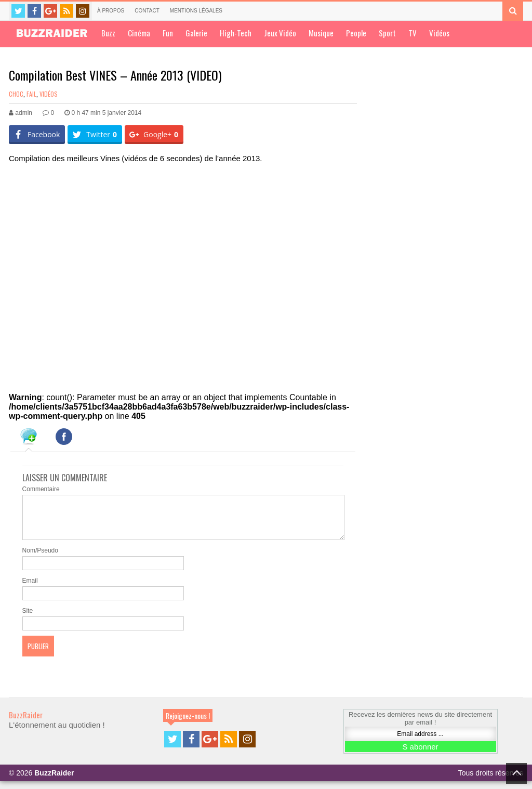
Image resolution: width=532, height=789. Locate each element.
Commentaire (41, 489)
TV (413, 33)
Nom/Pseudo (40, 558)
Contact (147, 11)
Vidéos (439, 33)
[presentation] (29, 438)
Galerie (196, 33)
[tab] (29, 438)
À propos (111, 11)
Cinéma (139, 33)
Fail (31, 94)
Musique (321, 33)
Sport (387, 33)
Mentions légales (196, 11)
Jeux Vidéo (280, 33)
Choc (16, 94)
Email (30, 588)
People (356, 33)
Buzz (108, 33)
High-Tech (236, 33)
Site (28, 619)
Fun (168, 33)
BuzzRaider (26, 722)
